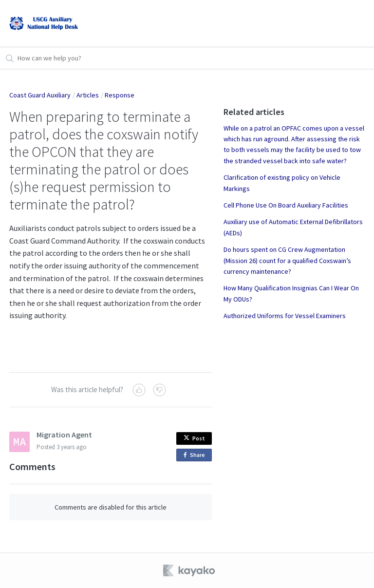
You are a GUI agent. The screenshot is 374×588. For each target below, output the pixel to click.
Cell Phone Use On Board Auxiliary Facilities (286, 205)
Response (120, 95)
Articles (88, 95)
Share (196, 455)
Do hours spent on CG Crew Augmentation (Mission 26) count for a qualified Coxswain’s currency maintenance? (287, 260)
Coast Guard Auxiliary (40, 95)
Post (194, 438)
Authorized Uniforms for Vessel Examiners (285, 316)
